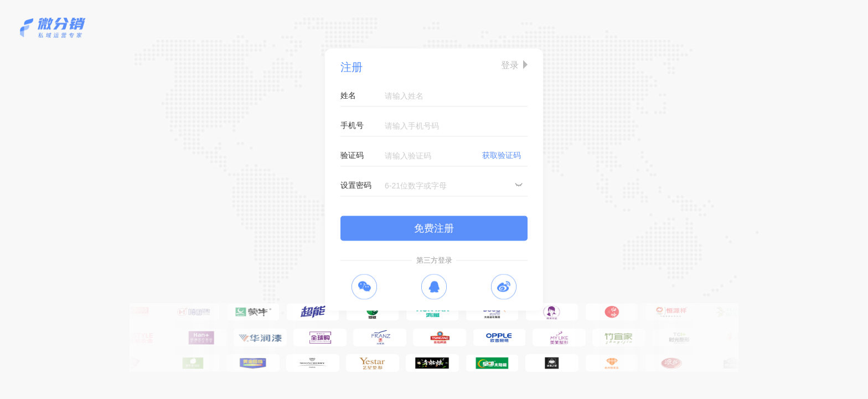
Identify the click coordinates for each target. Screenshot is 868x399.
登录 (510, 65)
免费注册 (434, 228)
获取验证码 (502, 155)
